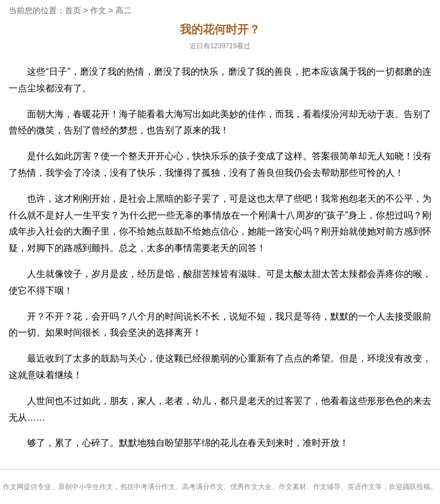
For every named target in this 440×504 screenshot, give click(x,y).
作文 (98, 10)
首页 (73, 10)
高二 (123, 10)
